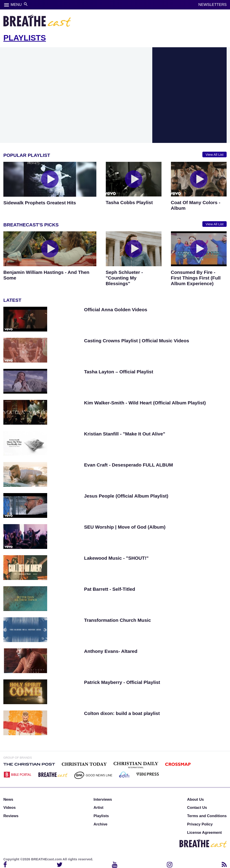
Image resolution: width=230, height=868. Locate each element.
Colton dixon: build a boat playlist (122, 713)
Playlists (101, 816)
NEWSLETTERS (212, 5)
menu (7, 5)
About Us (196, 799)
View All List (215, 154)
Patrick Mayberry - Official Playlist (122, 682)
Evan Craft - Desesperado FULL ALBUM (128, 465)
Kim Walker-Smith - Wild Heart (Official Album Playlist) (145, 403)
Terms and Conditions (207, 816)
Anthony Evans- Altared (111, 651)
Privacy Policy (200, 824)
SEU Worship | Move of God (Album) (125, 527)
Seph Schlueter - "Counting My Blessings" (124, 278)
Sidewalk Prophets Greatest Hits (40, 203)
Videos (10, 808)
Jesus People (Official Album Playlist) (126, 496)
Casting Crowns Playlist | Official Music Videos (137, 341)
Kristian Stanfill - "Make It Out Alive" (125, 434)
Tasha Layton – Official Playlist (119, 372)
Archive (101, 824)
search (26, 4)
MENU (16, 5)
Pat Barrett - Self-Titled (109, 589)
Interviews (103, 799)
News (8, 799)
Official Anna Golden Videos (116, 310)
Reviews (11, 816)
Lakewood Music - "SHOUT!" (116, 558)
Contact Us (197, 808)
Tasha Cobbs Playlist (129, 202)
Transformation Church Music (117, 620)
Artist (99, 808)
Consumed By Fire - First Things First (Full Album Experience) (196, 278)
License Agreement (204, 833)
